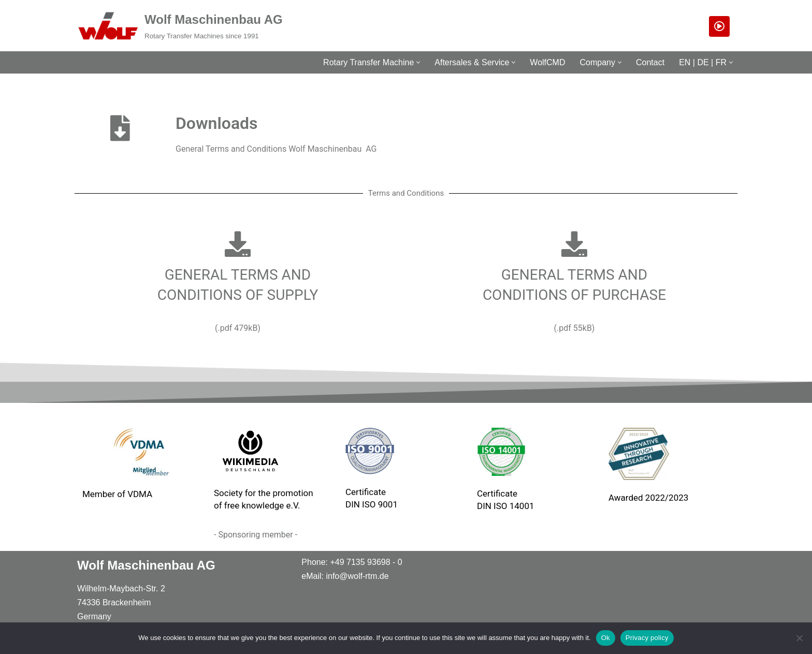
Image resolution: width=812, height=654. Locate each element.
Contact (650, 62)
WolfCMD (547, 62)
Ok (606, 638)
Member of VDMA (117, 494)
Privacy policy (647, 638)
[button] (418, 62)
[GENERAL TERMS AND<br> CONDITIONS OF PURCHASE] (574, 244)
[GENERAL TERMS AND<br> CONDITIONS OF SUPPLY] (238, 244)
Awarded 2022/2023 (648, 498)
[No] (799, 638)
